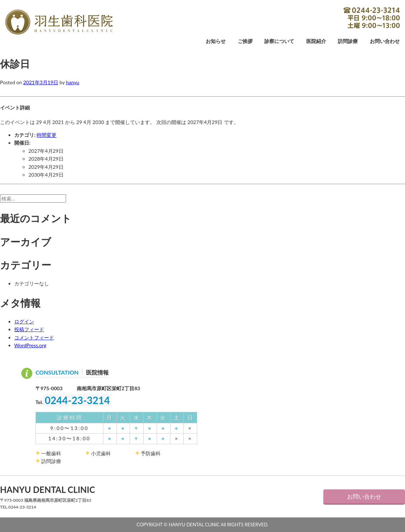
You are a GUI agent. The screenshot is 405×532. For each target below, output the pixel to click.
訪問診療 (348, 41)
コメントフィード (34, 337)
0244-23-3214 (372, 18)
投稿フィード (29, 329)
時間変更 (47, 135)
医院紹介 (316, 41)
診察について (279, 41)
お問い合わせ (385, 41)
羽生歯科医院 (59, 22)
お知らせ (216, 41)
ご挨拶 (245, 41)
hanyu (73, 82)
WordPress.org (30, 345)
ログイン (24, 321)
